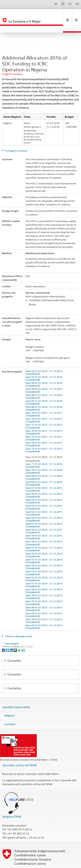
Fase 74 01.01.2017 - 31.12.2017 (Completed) (44, 430)
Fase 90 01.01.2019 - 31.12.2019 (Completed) (44, 371)
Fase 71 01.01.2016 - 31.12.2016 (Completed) (44, 452)
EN (77, 4)
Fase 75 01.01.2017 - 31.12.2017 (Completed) (44, 424)
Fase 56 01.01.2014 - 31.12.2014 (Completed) (44, 541)
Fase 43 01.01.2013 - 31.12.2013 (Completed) (44, 613)
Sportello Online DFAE (16, 693)
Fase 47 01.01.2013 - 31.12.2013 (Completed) (44, 589)
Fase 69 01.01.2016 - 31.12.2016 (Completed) (44, 463)
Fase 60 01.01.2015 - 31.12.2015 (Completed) (44, 517)
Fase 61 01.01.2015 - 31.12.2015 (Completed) (44, 511)
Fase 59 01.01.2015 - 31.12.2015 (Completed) (44, 523)
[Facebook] (4, 636)
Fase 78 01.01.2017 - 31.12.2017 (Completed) (44, 406)
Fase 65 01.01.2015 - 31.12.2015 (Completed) (44, 487)
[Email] (23, 636)
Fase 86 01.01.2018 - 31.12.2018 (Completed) (44, 395)
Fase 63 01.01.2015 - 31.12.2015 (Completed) (44, 499)
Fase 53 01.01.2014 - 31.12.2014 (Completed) (44, 559)
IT (63, 4)
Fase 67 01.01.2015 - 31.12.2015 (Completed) (44, 476)
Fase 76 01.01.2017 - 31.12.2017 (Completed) (44, 418)
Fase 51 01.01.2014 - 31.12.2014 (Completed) (44, 571)
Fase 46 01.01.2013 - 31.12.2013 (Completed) (44, 595)
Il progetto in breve (16, 137)
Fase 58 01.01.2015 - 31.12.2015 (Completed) (44, 529)
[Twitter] (8, 636)
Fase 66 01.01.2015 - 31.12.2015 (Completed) (44, 481)
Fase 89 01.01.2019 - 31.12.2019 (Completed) (44, 377)
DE (56, 4)
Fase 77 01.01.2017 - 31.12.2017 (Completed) (44, 412)
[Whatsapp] (20, 636)
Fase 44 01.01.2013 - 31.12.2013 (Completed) (44, 607)
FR (70, 4)
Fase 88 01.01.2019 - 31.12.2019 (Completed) (44, 383)
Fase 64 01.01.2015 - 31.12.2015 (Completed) (44, 493)
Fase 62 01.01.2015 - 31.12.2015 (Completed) (44, 505)
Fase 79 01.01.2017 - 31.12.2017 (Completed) (44, 400)
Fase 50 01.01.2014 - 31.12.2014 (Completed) (44, 577)
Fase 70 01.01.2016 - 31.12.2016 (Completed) (44, 458)
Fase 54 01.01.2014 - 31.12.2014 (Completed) (44, 553)
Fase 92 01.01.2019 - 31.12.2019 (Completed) (44, 359)
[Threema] (16, 636)
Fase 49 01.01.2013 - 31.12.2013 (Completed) (44, 583)
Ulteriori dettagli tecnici (18, 623)
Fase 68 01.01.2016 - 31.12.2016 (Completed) (44, 470)
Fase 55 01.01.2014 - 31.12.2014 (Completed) (44, 547)
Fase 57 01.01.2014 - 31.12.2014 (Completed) (44, 535)
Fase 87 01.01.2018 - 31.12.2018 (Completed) (44, 389)
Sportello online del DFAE (20, 751)
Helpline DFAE (12, 803)
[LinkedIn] (12, 636)
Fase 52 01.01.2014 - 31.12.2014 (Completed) (44, 565)
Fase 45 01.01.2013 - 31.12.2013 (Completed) (44, 601)
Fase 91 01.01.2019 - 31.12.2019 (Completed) (44, 365)
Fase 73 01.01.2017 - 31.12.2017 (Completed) (44, 436)
